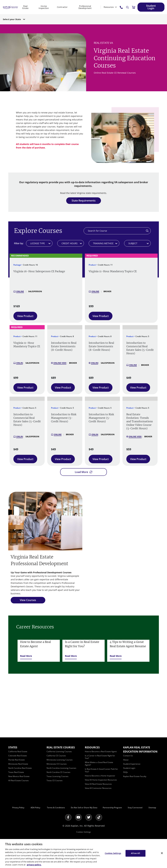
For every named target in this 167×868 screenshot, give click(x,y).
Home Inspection (44, 7)
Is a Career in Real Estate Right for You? (82, 644)
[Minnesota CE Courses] (57, 764)
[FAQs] (125, 772)
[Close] (162, 853)
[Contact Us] (128, 756)
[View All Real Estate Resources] (98, 784)
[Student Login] (151, 7)
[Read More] (26, 656)
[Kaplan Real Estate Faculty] (135, 776)
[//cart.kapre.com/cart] (134, 7)
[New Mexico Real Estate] (19, 776)
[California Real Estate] (18, 751)
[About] (126, 760)
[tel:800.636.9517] (121, 7)
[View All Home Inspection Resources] (101, 780)
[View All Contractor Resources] (98, 788)
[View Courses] (28, 600)
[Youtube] (78, 817)
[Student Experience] (132, 764)
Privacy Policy (18, 808)
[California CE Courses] (56, 756)
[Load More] (83, 472)
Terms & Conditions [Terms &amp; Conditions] (56, 808)
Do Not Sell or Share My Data (84, 808)
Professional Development (85, 7)
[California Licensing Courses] (59, 751)
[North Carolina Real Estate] (20, 768)
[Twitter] (89, 817)
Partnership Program (112, 808)
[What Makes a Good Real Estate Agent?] (99, 764)
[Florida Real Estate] (17, 760)
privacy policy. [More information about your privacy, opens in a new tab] (34, 865)
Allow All (135, 853)
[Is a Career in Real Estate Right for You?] (100, 757)
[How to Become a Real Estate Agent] (101, 751)
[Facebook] (68, 817)
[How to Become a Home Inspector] (100, 776)
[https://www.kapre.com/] (10, 7)
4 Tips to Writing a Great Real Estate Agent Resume (128, 644)
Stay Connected (135, 808)
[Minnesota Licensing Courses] (60, 760)
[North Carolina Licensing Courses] (61, 768)
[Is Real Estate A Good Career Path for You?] (101, 770)
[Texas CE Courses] (55, 780)
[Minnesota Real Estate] (18, 764)
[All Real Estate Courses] (19, 780)
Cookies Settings (84, 832)
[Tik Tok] (99, 817)
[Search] (127, 7)
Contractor (62, 7)
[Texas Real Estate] (16, 772)
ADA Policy (35, 808)
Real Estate (25, 7)
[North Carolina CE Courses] (58, 772)
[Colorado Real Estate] (18, 756)
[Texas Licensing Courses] (58, 776)
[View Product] (25, 316)
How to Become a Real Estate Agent (35, 644)
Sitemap (152, 808)
